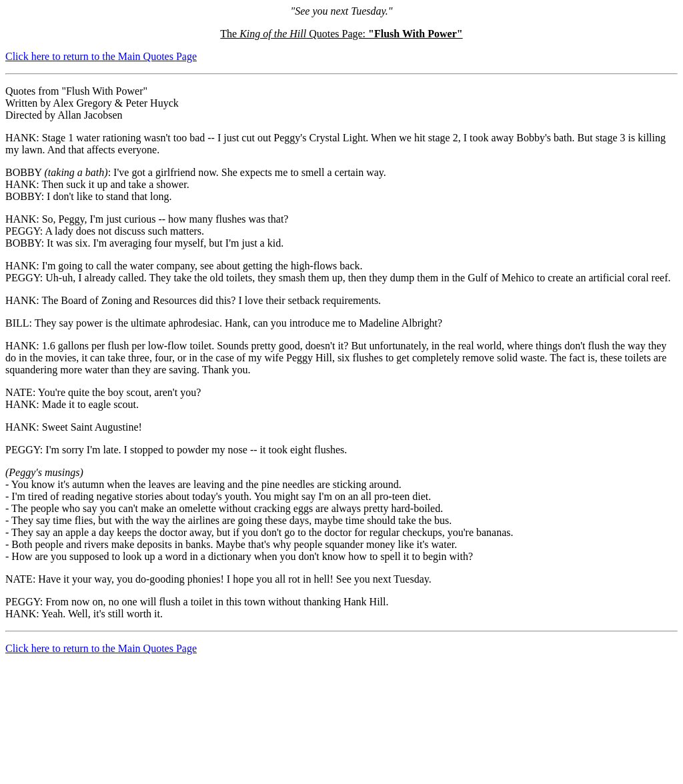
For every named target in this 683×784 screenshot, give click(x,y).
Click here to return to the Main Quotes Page (101, 56)
